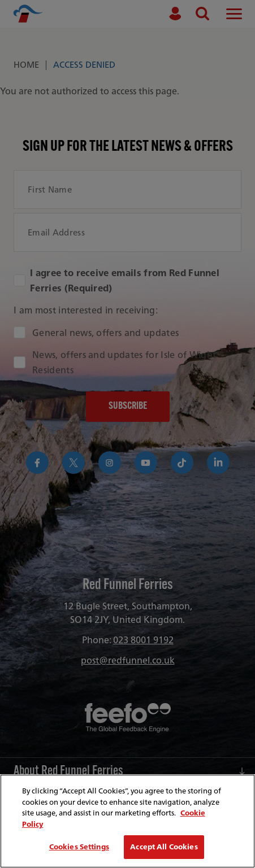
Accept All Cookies (164, 847)
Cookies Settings (79, 847)
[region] (127, 821)
